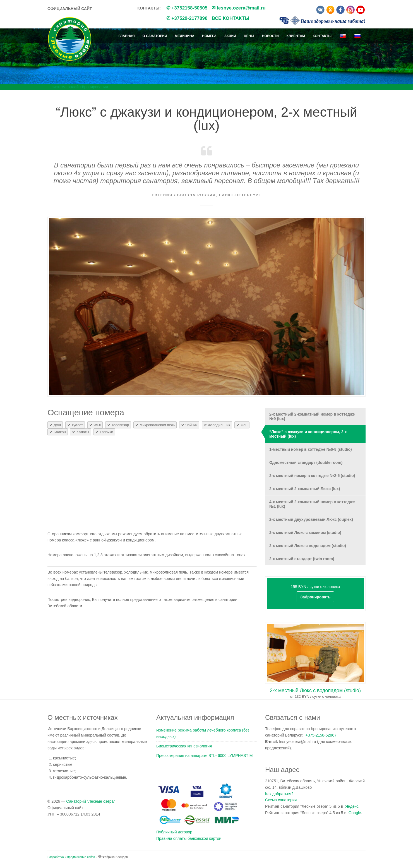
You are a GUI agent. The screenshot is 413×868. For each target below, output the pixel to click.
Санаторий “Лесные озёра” (91, 801)
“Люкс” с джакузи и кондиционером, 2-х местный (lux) (308, 434)
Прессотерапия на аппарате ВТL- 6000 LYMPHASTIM (204, 756)
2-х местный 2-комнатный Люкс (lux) (305, 489)
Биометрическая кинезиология (184, 746)
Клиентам (296, 36)
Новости (270, 36)
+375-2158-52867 (321, 735)
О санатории (155, 36)
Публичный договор (174, 832)
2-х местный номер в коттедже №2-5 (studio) (312, 476)
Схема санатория (281, 800)
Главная (126, 36)
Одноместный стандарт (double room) (306, 462)
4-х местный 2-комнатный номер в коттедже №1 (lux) (312, 504)
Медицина (184, 36)
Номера (209, 36)
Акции (230, 36)
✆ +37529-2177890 (187, 18)
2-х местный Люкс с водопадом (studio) (308, 546)
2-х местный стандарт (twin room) (302, 559)
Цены (249, 36)
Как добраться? (279, 794)
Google (355, 813)
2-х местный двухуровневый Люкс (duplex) (311, 519)
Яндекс (352, 806)
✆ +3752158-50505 (187, 8)
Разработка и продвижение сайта (71, 857)
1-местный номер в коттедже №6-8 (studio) (311, 449)
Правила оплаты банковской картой (189, 838)
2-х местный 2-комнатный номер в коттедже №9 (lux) (312, 416)
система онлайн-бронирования (80, 87)
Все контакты (230, 18)
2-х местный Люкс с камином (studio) (305, 533)
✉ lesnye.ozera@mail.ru (238, 8)
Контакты (322, 36)
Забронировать (315, 597)
